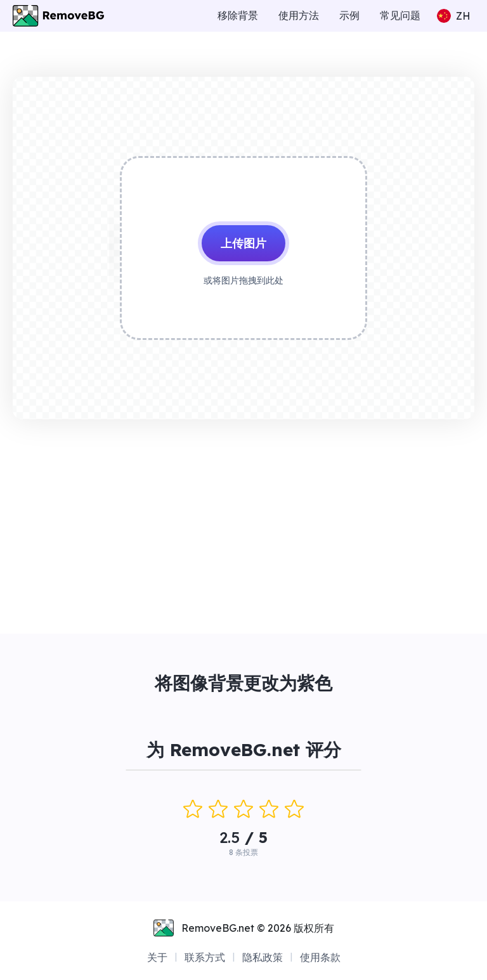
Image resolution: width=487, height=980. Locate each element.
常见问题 (400, 15)
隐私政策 (263, 957)
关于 (157, 957)
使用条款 (320, 957)
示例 (349, 15)
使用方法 (299, 15)
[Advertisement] (243, 523)
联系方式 (205, 957)
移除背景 (238, 15)
